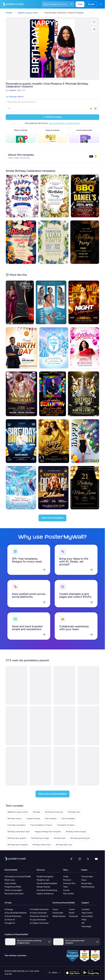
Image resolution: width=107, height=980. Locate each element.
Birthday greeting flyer (80, 838)
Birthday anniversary (54, 812)
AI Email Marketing (13, 916)
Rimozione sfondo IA (39, 916)
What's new (10, 880)
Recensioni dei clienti (14, 894)
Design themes (43, 887)
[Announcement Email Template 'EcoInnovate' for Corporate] (41, 726)
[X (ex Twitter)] (88, 859)
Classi (84, 880)
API (83, 923)
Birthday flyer (60, 838)
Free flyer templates (16, 825)
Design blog (86, 883)
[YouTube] (96, 859)
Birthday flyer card (64, 845)
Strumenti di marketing (47, 890)
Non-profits (68, 894)
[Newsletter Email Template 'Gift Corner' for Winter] (64, 766)
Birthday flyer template (18, 845)
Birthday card (74, 812)
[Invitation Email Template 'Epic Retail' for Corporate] (64, 726)
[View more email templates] (53, 794)
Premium (67, 880)
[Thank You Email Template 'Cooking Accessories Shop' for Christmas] (88, 766)
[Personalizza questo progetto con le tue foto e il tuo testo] (53, 48)
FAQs (84, 920)
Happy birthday (33, 819)
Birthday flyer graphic (17, 838)
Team (66, 887)
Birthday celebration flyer (19, 832)
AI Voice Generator (38, 913)
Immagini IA (10, 923)
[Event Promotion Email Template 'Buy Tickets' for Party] (88, 685)
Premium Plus (69, 883)
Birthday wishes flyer (42, 845)
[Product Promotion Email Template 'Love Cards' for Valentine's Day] (17, 726)
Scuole (66, 890)
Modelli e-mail (43, 880)
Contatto (86, 909)
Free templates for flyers (41, 825)
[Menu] (101, 4)
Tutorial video (87, 877)
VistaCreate (58, 913)
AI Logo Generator (38, 920)
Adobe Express (59, 916)
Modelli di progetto (45, 877)
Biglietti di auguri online (18, 812)
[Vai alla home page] (12, 4)
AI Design (9, 909)
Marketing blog (88, 887)
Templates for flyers (66, 825)
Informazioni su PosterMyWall (18, 877)
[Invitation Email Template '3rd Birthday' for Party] (41, 685)
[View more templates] (52, 518)
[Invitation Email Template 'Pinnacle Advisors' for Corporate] (17, 766)
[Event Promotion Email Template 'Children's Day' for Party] (64, 685)
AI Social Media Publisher (16, 913)
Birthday (37, 812)
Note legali (86, 926)
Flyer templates (68, 819)
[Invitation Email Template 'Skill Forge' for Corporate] (41, 766)
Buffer (72, 913)
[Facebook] (71, 859)
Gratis (66, 877)
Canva (55, 909)
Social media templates (47, 883)
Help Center (87, 913)
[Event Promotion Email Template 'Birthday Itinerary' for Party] (17, 685)
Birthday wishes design (76, 832)
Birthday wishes (15, 819)
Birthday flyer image (40, 838)
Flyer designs (51, 819)
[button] (94, 22)
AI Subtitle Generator (39, 909)
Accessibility (87, 916)
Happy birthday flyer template (48, 832)
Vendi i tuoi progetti (13, 890)
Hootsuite (73, 916)
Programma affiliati (13, 887)
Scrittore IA (10, 920)
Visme (72, 909)
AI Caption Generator (39, 923)
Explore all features (45, 894)
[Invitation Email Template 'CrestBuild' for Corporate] (88, 726)
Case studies (10, 883)
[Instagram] (80, 859)
